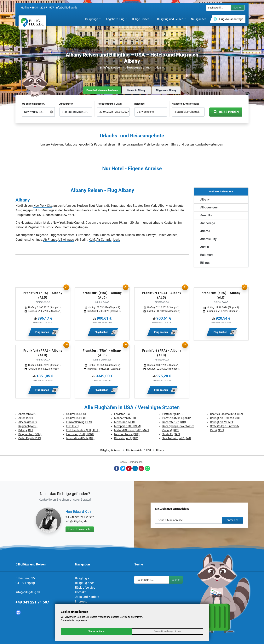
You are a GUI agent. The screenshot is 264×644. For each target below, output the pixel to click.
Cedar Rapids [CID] (30, 438)
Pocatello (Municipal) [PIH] (178, 418)
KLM (92, 240)
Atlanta (205, 231)
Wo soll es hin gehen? (33, 104)
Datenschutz (67, 620)
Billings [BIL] (26, 430)
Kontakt (80, 592)
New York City (43, 206)
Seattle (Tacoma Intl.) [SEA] (227, 414)
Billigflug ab (83, 578)
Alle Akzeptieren (97, 631)
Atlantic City (208, 239)
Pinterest (129, 468)
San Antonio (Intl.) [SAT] (177, 438)
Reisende (139, 104)
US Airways (66, 240)
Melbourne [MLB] (124, 422)
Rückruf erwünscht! (80, 529)
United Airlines (167, 235)
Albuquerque (209, 207)
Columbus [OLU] (76, 414)
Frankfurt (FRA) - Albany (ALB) (43, 295)
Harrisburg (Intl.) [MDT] (80, 434)
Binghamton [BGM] (30, 434)
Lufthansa (83, 235)
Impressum (83, 601)
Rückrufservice (85, 588)
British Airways (146, 235)
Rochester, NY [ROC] (174, 422)
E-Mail (141, 468)
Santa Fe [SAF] (171, 434)
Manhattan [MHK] (125, 418)
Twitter (123, 468)
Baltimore (207, 255)
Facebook (117, 468)
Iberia (117, 240)
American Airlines (123, 235)
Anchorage (208, 223)
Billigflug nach (85, 583)
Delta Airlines (101, 235)
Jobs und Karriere (87, 597)
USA (149, 68)
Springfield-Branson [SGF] (226, 418)
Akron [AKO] (26, 418)
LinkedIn (135, 468)
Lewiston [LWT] (123, 414)
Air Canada (104, 240)
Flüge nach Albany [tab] (166, 90)
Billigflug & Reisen (111, 68)
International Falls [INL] (80, 438)
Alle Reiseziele (134, 68)
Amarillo (206, 215)
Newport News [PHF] (127, 434)
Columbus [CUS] (76, 418)
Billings (205, 263)
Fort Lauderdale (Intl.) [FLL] (83, 430)
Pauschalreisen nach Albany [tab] (102, 90)
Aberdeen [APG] (28, 414)
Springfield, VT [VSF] (222, 422)
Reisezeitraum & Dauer (110, 104)
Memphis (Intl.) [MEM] (127, 426)
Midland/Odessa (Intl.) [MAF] (132, 430)
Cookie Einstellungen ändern (168, 631)
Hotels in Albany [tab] (136, 90)
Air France (50, 240)
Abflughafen (66, 104)
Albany (160, 68)
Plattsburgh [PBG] (173, 414)
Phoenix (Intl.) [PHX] (126, 438)
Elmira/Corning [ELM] (79, 422)
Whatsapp (147, 468)
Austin (205, 247)
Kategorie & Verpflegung (185, 104)
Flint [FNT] (72, 426)
